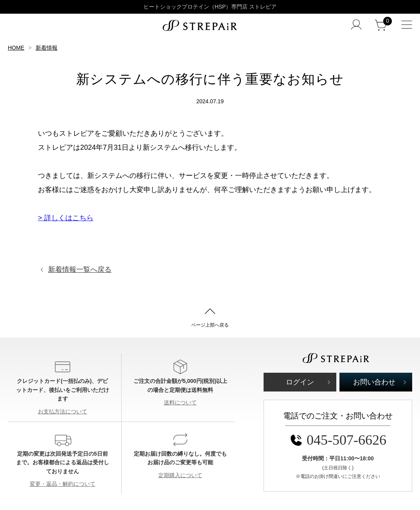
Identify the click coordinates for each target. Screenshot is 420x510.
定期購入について (180, 475)
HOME (16, 48)
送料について (180, 402)
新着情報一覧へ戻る (80, 269)
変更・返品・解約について (63, 484)
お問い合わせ (374, 382)
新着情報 (47, 48)
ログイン (300, 382)
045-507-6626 (338, 440)
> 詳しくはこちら (66, 218)
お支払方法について (63, 411)
